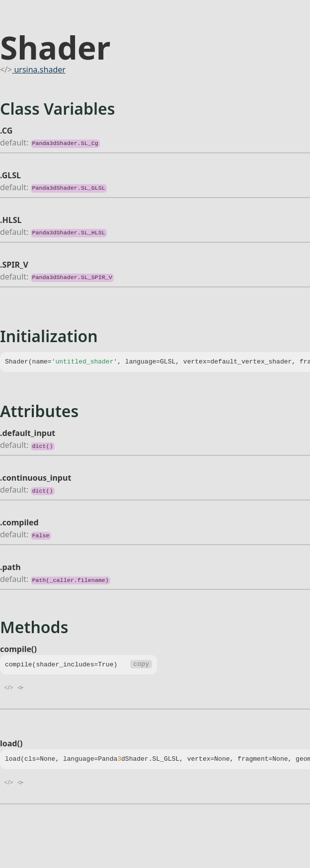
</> (8, 687)
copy (141, 665)
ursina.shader (39, 70)
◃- (21, 687)
